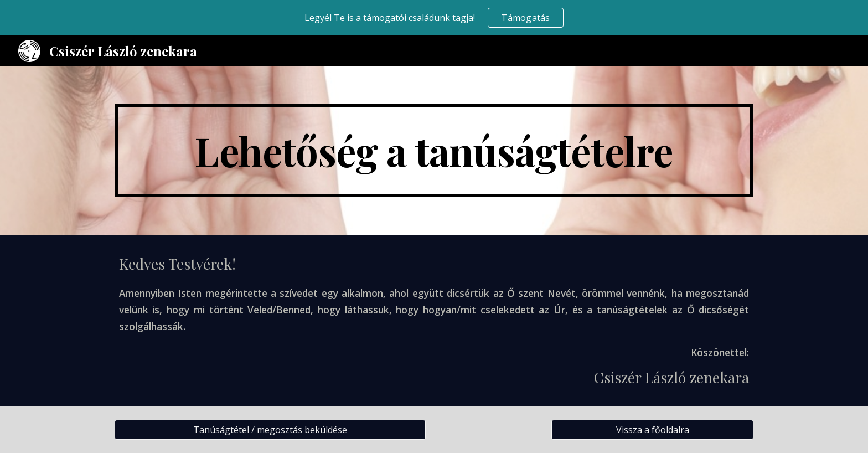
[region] (434, 18)
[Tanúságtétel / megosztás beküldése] (270, 430)
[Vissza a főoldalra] (652, 430)
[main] (434, 151)
